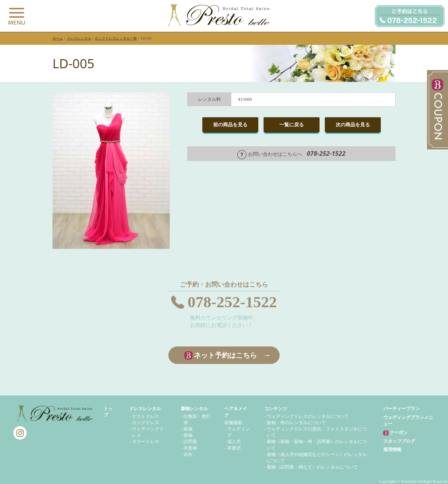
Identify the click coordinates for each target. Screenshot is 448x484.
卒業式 (234, 448)
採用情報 (392, 450)
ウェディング (239, 432)
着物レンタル (194, 409)
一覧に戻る (292, 125)
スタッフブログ (399, 441)
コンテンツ (276, 409)
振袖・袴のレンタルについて (296, 423)
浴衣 (188, 454)
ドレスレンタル (79, 38)
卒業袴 (190, 448)
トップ (108, 412)
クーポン (395, 433)
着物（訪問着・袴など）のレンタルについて (312, 467)
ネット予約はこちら (225, 355)
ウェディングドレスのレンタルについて (308, 416)
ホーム (58, 38)
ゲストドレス (146, 416)
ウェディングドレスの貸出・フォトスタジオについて (317, 432)
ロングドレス (146, 423)
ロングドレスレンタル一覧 (116, 38)
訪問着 (190, 441)
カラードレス (146, 441)
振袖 (188, 429)
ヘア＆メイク (236, 412)
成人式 (234, 441)
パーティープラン (401, 409)
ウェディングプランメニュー (408, 420)
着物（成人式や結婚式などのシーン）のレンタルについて (317, 458)
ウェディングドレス (148, 432)
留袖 (188, 435)
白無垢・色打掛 (197, 419)
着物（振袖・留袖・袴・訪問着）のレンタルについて (317, 445)
